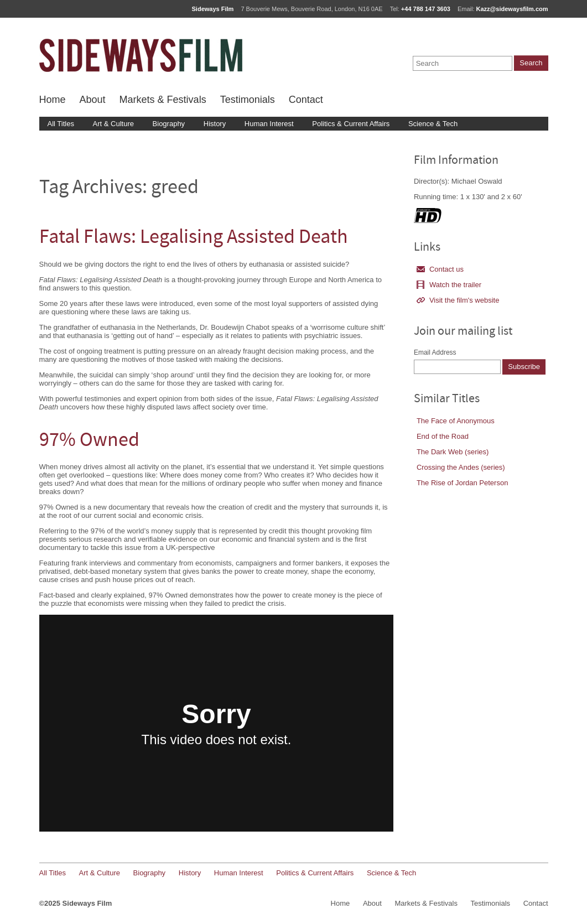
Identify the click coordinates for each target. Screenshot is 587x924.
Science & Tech (433, 124)
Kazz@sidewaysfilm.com (512, 9)
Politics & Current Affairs (351, 124)
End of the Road (443, 436)
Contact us (440, 269)
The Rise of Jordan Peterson (462, 483)
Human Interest (269, 124)
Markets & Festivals (163, 100)
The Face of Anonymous (456, 421)
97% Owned (89, 441)
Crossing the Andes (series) (461, 467)
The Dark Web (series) (453, 452)
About (93, 100)
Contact (306, 100)
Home (53, 100)
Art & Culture (113, 124)
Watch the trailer (449, 285)
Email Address (435, 352)
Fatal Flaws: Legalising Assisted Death (194, 238)
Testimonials (248, 100)
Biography (169, 124)
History (215, 124)
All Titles (61, 124)
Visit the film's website (458, 300)
